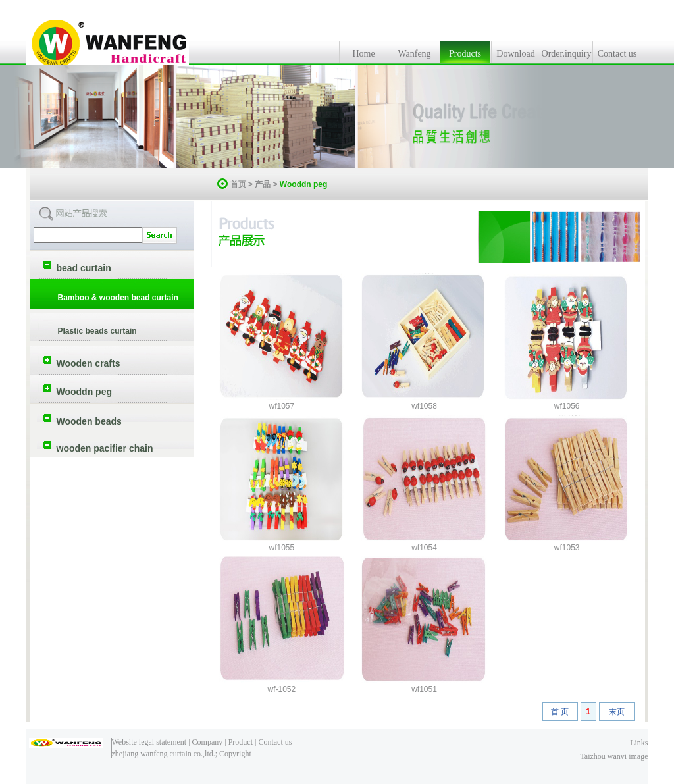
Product (241, 742)
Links (639, 743)
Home (363, 54)
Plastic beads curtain (97, 331)
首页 (238, 184)
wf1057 (281, 406)
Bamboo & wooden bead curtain (118, 298)
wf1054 (424, 548)
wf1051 (424, 689)
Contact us (617, 54)
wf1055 (281, 548)
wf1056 (567, 406)
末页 (617, 712)
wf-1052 (281, 689)
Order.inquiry (567, 54)
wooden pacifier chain (105, 448)
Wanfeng (414, 54)
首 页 (560, 712)
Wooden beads (89, 421)
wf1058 (424, 406)
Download (515, 54)
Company (208, 742)
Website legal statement (149, 742)
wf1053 (567, 548)
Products (465, 54)
